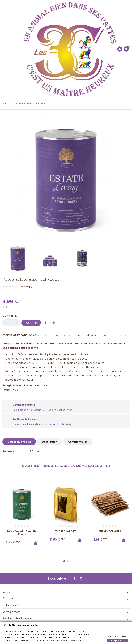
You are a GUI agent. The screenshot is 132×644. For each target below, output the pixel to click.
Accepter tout (117, 640)
